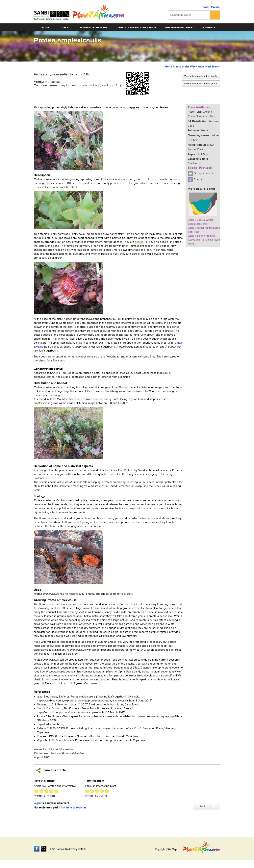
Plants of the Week (94, 28)
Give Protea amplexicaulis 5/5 (56, 791)
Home (45, 28)
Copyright (160, 849)
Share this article (51, 770)
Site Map (172, 849)
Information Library (180, 28)
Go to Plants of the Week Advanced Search (193, 67)
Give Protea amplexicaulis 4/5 (51, 791)
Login (206, 7)
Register (216, 7)
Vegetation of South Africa (136, 28)
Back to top (206, 806)
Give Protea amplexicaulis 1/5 (36, 791)
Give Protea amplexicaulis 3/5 (46, 791)
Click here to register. (73, 808)
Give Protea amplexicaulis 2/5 (41, 791)
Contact (209, 28)
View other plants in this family (201, 76)
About (66, 28)
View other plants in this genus (201, 84)
